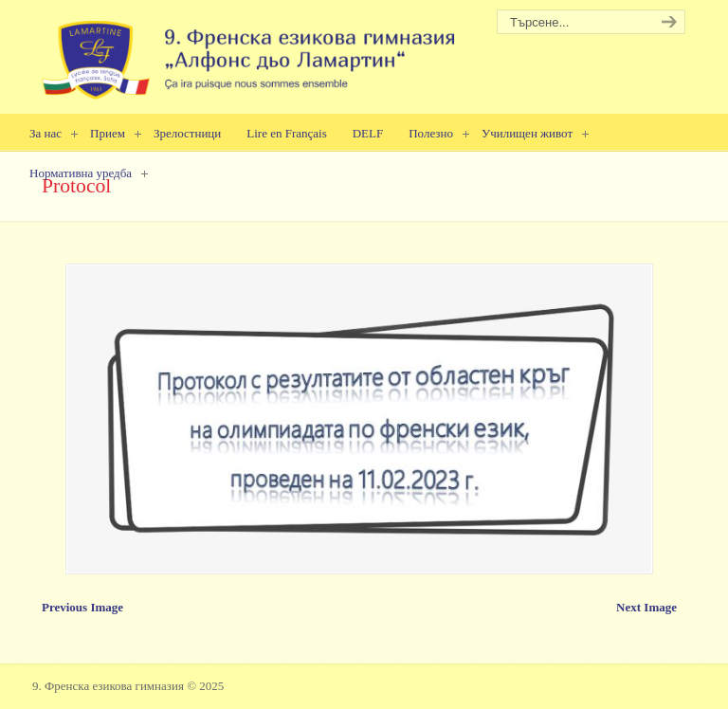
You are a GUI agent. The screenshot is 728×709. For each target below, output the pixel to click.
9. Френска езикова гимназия (250, 53)
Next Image (646, 607)
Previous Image (82, 607)
